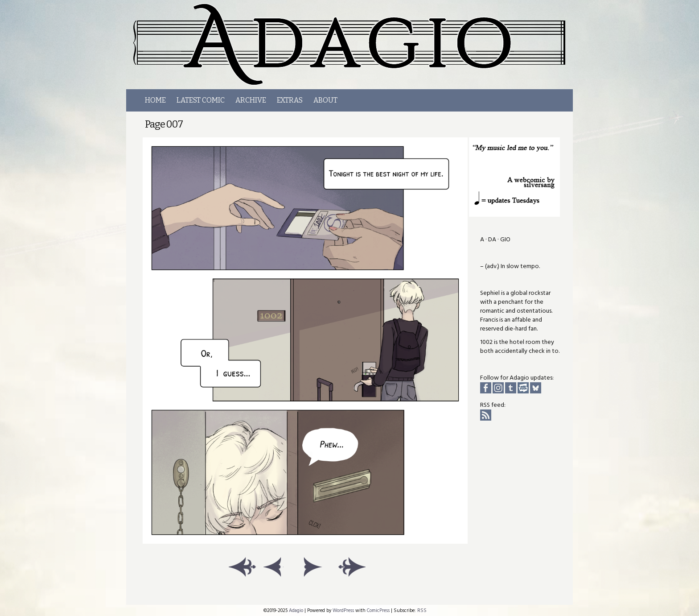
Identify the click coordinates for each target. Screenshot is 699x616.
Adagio (354, 45)
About (325, 100)
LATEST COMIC (201, 100)
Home (155, 100)
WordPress (343, 610)
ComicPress (378, 610)
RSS (422, 610)
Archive (251, 100)
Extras (290, 100)
